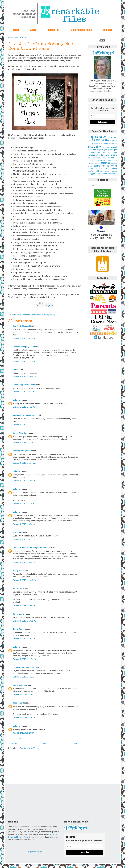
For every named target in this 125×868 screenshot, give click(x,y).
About (33, 30)
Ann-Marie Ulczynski (22, 326)
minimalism (102, 160)
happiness (113, 152)
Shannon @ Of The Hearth (24, 385)
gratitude (91, 152)
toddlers (104, 174)
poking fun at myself (105, 166)
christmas (98, 144)
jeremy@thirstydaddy (22, 451)
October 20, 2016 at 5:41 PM (25, 718)
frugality (100, 150)
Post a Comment (18, 738)
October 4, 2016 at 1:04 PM (24, 504)
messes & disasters (41, 315)
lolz (32, 315)
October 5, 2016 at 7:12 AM (24, 677)
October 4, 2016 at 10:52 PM (25, 621)
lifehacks (113, 155)
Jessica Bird (18, 703)
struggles (92, 174)
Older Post (77, 744)
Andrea (16, 370)
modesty (91, 163)
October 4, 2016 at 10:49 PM (25, 580)
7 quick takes (97, 137)
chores (91, 144)
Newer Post (13, 744)
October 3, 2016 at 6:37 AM (24, 338)
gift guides (109, 150)
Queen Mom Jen (20, 433)
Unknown (17, 400)
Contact (108, 30)
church (105, 144)
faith (94, 150)
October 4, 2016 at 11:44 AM (24, 463)
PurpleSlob (18, 532)
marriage (97, 158)
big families (18, 315)
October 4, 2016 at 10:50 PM (25, 606)
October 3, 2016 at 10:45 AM (24, 377)
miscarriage (112, 160)
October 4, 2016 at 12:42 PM (25, 481)
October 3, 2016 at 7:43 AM (24, 361)
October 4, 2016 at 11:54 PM (25, 659)
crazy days (27, 315)
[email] (102, 116)
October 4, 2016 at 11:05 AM (24, 443)
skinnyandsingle (20, 685)
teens (98, 174)
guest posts (101, 152)
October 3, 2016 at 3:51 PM (24, 392)
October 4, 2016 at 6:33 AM (24, 425)
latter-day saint (102, 155)
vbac (109, 174)
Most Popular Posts (81, 30)
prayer (90, 168)
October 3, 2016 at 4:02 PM (24, 407)
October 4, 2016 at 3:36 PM (24, 539)
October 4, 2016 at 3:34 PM (24, 524)
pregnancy (99, 168)
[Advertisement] (45, 767)
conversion (113, 144)
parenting (52, 315)
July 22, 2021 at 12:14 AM (23, 733)
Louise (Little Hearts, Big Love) (26, 667)
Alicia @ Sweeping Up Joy (24, 347)
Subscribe (54, 30)
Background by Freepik (35, 852)
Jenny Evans (18, 571)
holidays (91, 155)
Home (16, 30)
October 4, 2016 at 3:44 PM (24, 562)
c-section (113, 140)
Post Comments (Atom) (29, 748)
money (97, 163)
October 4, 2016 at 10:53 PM (25, 639)
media (104, 158)
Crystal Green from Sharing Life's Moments (32, 548)
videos (114, 174)
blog (107, 140)
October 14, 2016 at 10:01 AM (25, 695)
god (115, 150)
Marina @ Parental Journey (25, 415)
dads (105, 147)
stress (114, 171)
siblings (99, 171)
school (108, 168)
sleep (107, 171)
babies (111, 137)
